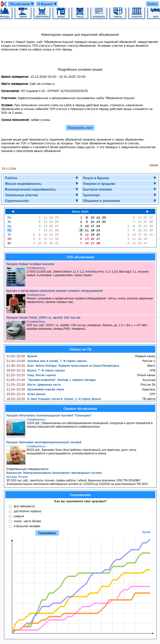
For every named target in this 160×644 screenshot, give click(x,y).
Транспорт (91, 195)
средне (19, 516)
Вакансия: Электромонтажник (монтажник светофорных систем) (54, 473)
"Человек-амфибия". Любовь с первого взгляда (51, 380)
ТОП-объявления (80, 257)
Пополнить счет (80, 128)
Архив (146, 532)
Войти (152, 4)
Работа (11, 178)
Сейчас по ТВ (80, 349)
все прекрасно (24, 506)
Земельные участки (21, 195)
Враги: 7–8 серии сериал (36, 370)
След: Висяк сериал (31, 375)
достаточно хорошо (27, 511)
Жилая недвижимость (23, 183)
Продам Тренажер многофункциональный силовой (44, 442)
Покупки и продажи (99, 183)
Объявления (22, 4)
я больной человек (27, 526)
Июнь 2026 (80, 211)
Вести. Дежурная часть (34, 384)
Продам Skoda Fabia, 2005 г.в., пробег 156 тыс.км (43, 317)
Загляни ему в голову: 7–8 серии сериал (47, 361)
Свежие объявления (80, 408)
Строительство (17, 201)
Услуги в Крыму (96, 178)
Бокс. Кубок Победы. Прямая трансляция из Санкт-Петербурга (63, 365)
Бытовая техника (97, 189)
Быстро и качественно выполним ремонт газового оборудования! (55, 291)
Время (22, 356)
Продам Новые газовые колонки (30, 264)
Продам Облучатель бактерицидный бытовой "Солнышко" (49, 415)
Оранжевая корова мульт (35, 389)
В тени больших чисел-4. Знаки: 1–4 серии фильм (54, 399)
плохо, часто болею (27, 521)
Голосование (80, 495)
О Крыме (47, 4)
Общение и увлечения (101, 201)
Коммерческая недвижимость (30, 189)
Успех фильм (26, 394)
